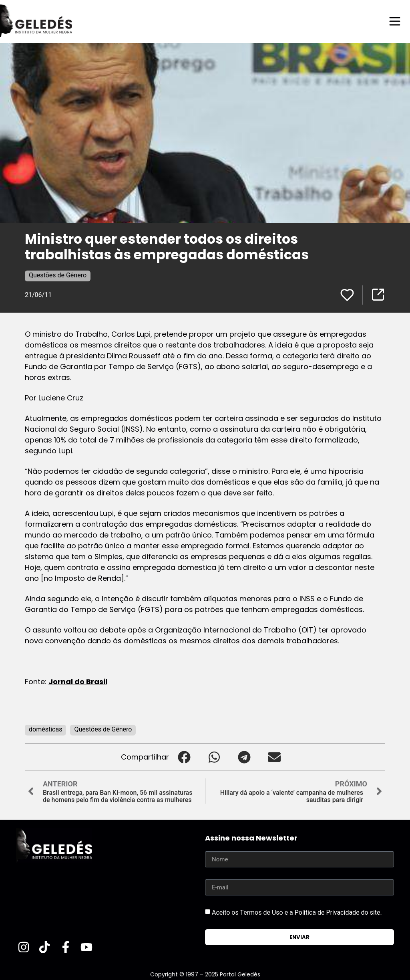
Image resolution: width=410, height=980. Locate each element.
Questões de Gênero (58, 275)
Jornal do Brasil (78, 682)
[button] (184, 757)
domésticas (45, 729)
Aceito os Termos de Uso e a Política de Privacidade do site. (297, 912)
